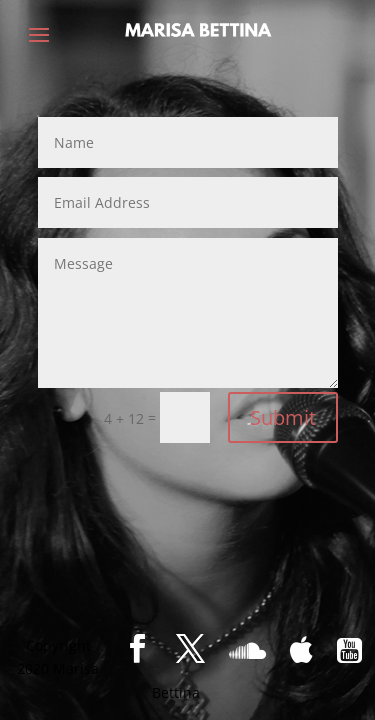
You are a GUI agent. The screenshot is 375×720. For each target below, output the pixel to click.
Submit (283, 417)
